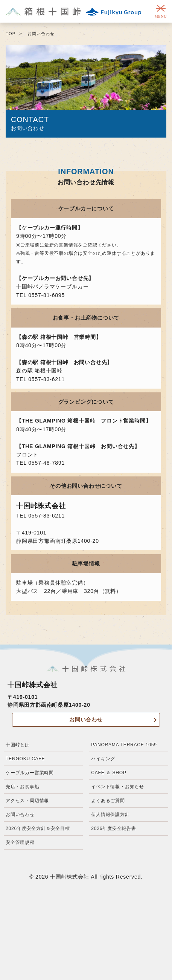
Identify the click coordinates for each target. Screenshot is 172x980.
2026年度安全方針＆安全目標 (38, 828)
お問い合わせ (86, 720)
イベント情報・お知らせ (118, 787)
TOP (11, 34)
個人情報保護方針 (110, 815)
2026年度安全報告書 (114, 828)
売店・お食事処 (23, 787)
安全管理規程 (20, 842)
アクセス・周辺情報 (27, 801)
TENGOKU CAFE (25, 759)
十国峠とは (18, 745)
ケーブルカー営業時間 (30, 773)
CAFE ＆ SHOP (109, 773)
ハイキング (103, 759)
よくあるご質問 (108, 801)
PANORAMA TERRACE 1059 (124, 745)
